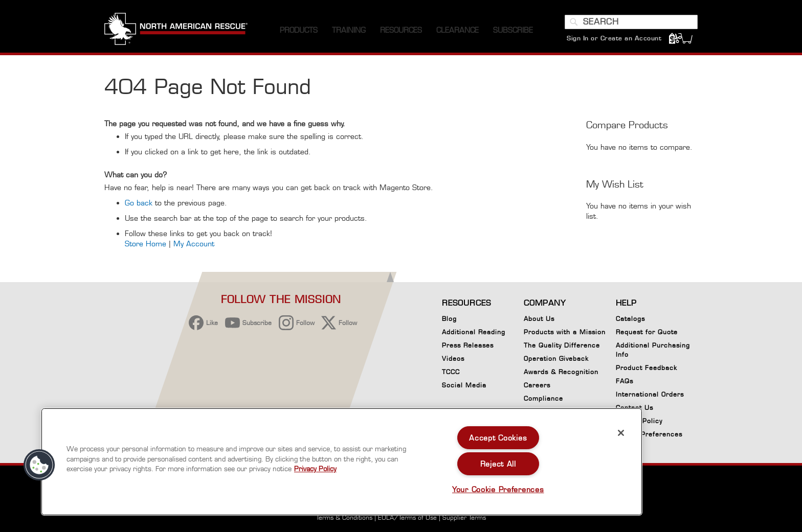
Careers (537, 385)
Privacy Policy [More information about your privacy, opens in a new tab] (315, 469)
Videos (453, 358)
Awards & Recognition (561, 372)
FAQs (625, 381)
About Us (539, 319)
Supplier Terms (464, 517)
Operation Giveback (556, 358)
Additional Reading (474, 332)
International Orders (650, 394)
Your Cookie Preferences (498, 489)
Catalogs (630, 319)
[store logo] (176, 30)
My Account (194, 244)
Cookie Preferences (649, 436)
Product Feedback (647, 368)
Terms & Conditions (344, 517)
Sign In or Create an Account (614, 38)
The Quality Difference (562, 345)
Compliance (543, 398)
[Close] (621, 433)
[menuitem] (299, 30)
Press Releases (468, 345)
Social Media (464, 385)
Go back (139, 203)
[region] (342, 462)
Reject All (498, 464)
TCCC (451, 372)
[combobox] (631, 22)
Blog (449, 319)
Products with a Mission (565, 332)
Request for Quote (647, 332)
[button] (39, 465)
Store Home (146, 244)
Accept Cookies (498, 438)
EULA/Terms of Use (407, 517)
